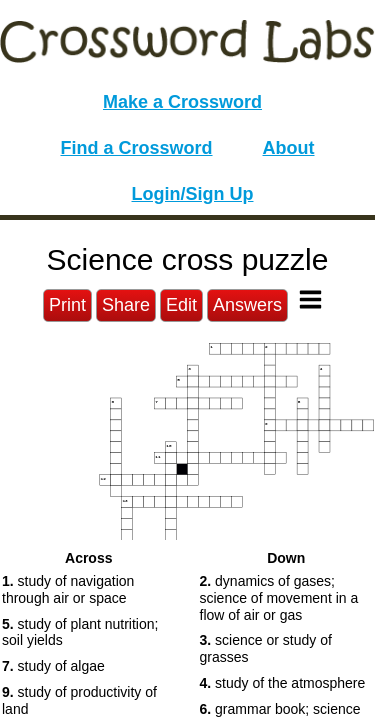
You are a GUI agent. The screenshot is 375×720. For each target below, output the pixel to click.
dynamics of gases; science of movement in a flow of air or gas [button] (279, 598)
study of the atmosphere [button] (283, 683)
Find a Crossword (137, 148)
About (289, 148)
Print (67, 305)
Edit (181, 305)
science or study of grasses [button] (266, 648)
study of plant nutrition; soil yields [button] (80, 632)
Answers (247, 305)
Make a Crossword (182, 102)
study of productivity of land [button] (79, 700)
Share (126, 305)
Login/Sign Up (193, 194)
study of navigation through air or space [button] (68, 589)
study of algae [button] (53, 666)
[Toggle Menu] (310, 299)
